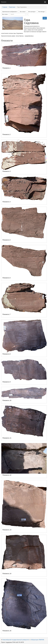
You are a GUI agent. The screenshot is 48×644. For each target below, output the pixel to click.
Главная (5, 7)
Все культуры (32, 12)
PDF (45, 18)
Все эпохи (23, 12)
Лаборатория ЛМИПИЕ (38, 640)
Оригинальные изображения (10, 12)
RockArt (4, 2)
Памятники (12, 7)
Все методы (42, 12)
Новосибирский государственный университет (16, 640)
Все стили (5, 14)
